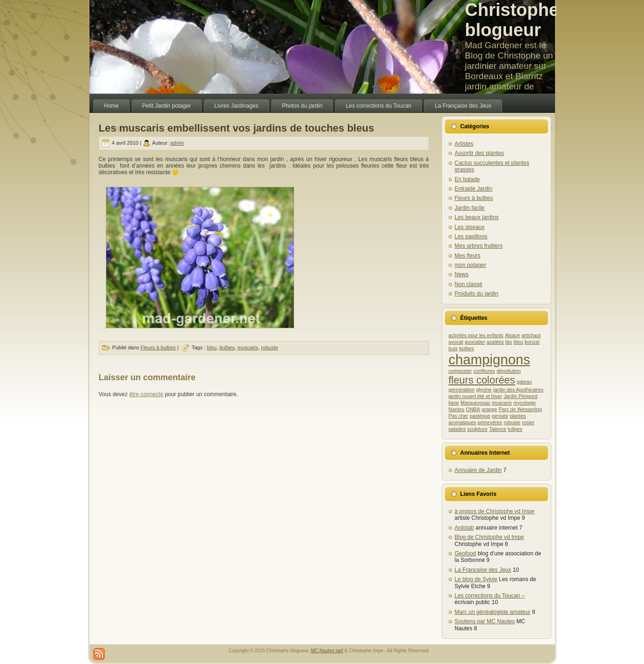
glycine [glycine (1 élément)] (484, 390)
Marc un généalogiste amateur (493, 612)
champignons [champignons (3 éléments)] (489, 359)
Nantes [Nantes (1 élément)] (457, 409)
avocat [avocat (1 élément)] (456, 342)
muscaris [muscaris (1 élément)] (502, 403)
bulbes (227, 347)
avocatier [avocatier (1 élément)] (475, 342)
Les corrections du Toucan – (490, 596)
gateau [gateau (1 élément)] (524, 382)
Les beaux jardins (477, 217)
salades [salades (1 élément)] (457, 429)
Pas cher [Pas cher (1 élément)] (459, 416)
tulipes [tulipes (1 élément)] (515, 429)
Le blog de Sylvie (476, 579)
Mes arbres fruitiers (479, 246)
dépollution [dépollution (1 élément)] (509, 371)
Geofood (466, 553)
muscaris (248, 347)
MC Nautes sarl (327, 651)
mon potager (470, 265)
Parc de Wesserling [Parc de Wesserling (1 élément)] (520, 409)
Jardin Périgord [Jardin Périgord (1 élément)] (520, 396)
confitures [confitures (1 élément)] (484, 371)
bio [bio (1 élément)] (509, 342)
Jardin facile (470, 208)
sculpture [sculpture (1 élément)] (477, 429)
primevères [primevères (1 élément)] (490, 422)
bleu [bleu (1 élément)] (518, 342)
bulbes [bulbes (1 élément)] (466, 348)
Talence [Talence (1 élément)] (498, 429)
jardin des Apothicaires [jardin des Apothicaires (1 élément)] (518, 390)
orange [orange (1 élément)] (489, 409)
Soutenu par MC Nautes (485, 621)
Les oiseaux (470, 227)
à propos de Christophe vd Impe (495, 511)
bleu (212, 347)
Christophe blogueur (512, 20)
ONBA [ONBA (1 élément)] (473, 409)
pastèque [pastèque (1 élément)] (480, 416)
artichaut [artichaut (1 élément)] (531, 335)
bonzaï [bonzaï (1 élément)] (532, 342)
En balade (467, 179)
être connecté (146, 394)
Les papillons (471, 236)
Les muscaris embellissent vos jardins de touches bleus (237, 128)
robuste (270, 347)
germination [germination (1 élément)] (462, 390)
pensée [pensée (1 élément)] (500, 416)
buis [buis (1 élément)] (453, 348)
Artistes (464, 144)
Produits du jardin (477, 294)
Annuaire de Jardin (478, 470)
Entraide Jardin (474, 189)
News (462, 274)
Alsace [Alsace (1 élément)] (512, 335)
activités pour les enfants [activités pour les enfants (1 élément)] (476, 335)
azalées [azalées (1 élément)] (495, 342)
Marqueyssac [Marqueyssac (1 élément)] (475, 403)
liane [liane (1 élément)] (454, 403)
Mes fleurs (468, 256)
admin (177, 143)
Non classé (469, 284)
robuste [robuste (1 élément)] (512, 422)
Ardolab (464, 528)
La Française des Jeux (483, 570)
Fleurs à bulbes (158, 347)
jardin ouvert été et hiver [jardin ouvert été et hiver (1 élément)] (475, 396)
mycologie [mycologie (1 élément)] (525, 403)
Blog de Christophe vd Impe (489, 537)
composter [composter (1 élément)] (460, 371)
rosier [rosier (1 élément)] (528, 422)
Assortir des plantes (479, 153)
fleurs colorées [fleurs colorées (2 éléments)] (482, 380)
